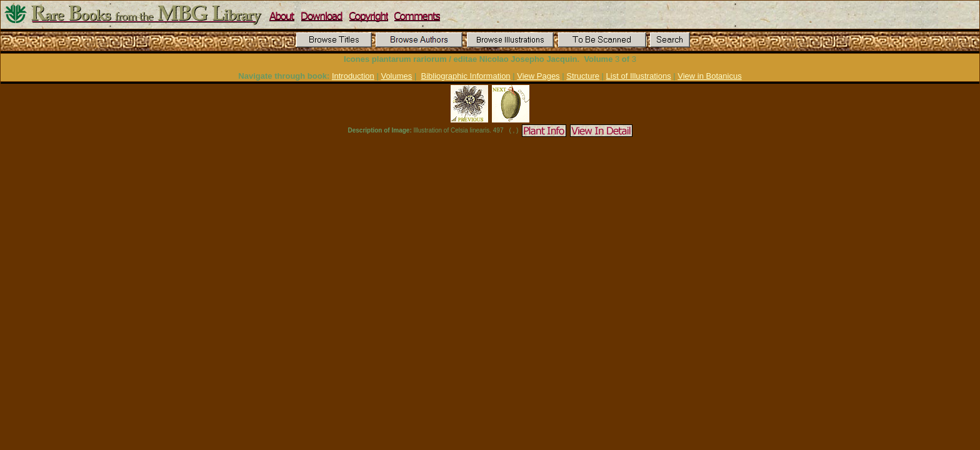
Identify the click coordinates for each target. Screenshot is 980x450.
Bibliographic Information (466, 76)
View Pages (538, 76)
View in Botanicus (709, 76)
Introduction (353, 76)
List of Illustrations (639, 76)
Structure (583, 76)
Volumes (396, 76)
